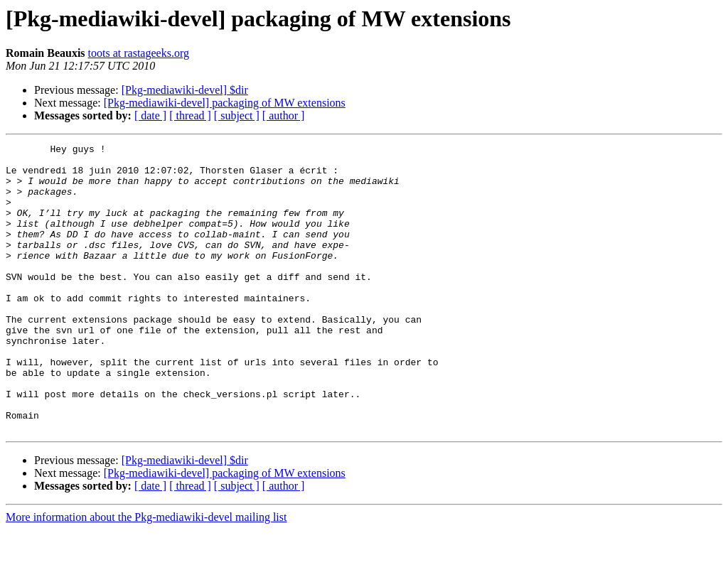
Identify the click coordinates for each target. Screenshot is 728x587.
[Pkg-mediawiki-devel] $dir (185, 90)
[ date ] (150, 115)
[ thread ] (190, 115)
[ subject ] (237, 115)
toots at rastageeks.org (139, 53)
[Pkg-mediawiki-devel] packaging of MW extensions (225, 103)
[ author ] (284, 115)
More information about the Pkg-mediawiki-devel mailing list (146, 575)
